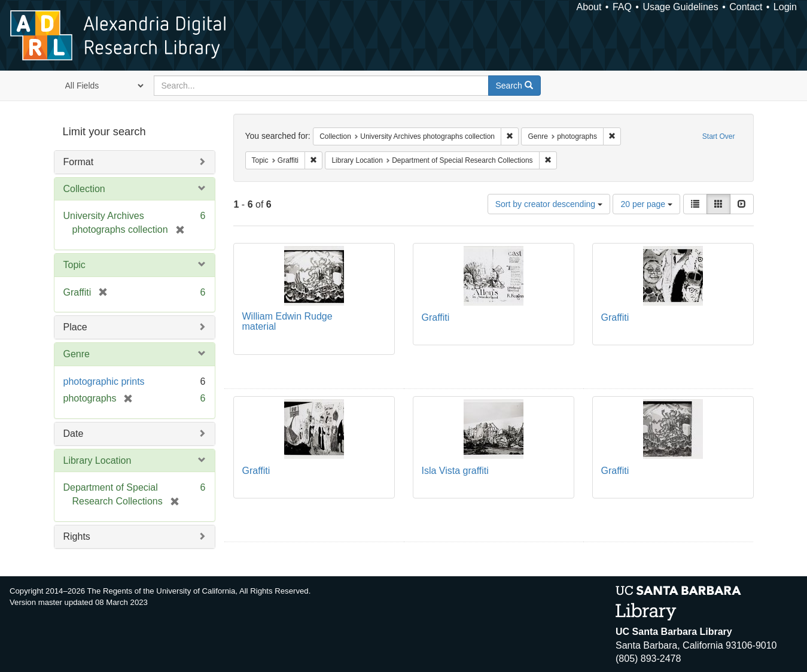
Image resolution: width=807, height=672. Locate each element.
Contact (746, 7)
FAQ (622, 7)
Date (74, 434)
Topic (74, 265)
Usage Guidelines (680, 7)
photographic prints (104, 381)
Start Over (719, 136)
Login (785, 7)
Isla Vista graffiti (455, 471)
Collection (84, 189)
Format (79, 162)
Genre (77, 354)
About (589, 7)
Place (75, 327)
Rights (77, 536)
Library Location (98, 460)
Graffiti (436, 317)
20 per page (646, 204)
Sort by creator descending (549, 204)
